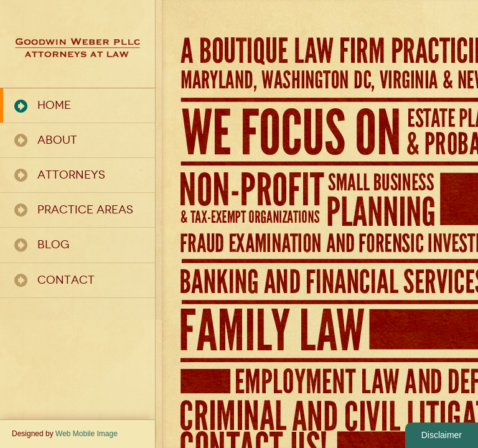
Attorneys (71, 175)
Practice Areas (85, 210)
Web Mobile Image (87, 434)
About (57, 140)
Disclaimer (442, 435)
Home (54, 105)
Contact (66, 280)
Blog (53, 245)
